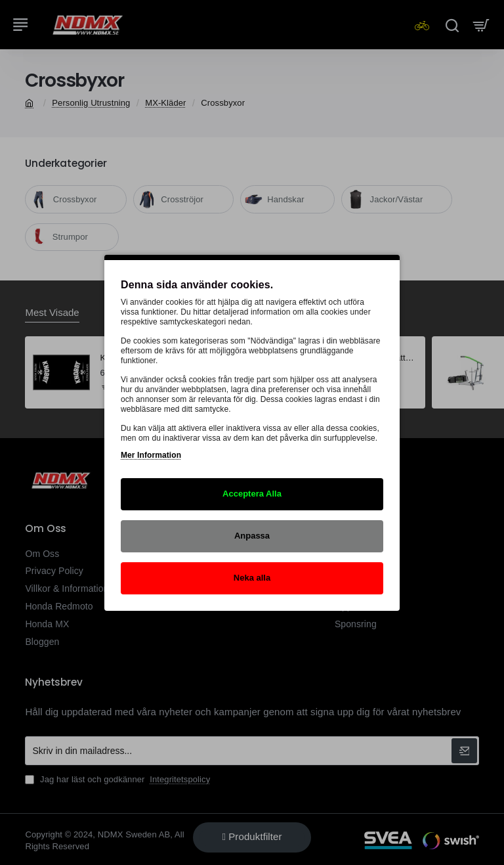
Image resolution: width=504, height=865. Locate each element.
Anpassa (252, 536)
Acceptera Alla (252, 494)
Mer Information (151, 455)
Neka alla (252, 578)
